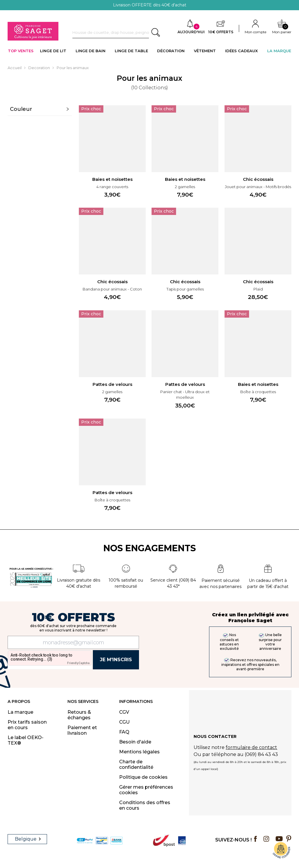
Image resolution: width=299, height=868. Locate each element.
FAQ (124, 732)
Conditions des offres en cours (145, 805)
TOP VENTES (21, 51)
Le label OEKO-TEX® (26, 740)
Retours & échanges (79, 715)
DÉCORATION (171, 51)
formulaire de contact (251, 747)
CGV (124, 712)
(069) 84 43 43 (261, 754)
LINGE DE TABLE (131, 51)
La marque (20, 712)
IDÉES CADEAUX (241, 51)
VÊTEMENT (205, 51)
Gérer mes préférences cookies (146, 790)
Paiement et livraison (82, 730)
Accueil (15, 68)
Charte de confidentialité (136, 764)
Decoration (39, 68)
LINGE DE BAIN (91, 51)
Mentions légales (139, 752)
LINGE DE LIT (53, 51)
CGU (124, 722)
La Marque (279, 51)
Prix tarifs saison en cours (27, 725)
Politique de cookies (143, 777)
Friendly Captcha (78, 663)
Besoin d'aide (135, 742)
